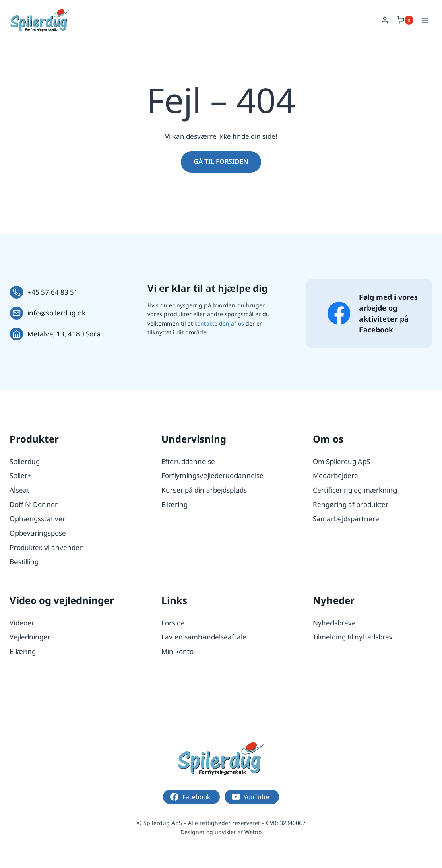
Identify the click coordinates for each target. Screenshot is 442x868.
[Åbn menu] (425, 20)
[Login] (385, 20)
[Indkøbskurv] (405, 20)
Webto (253, 832)
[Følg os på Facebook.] (339, 313)
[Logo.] (221, 758)
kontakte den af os (220, 323)
